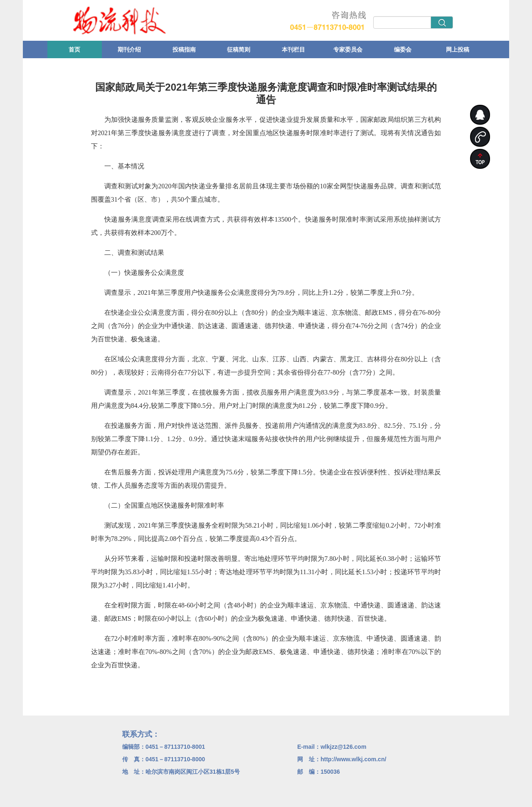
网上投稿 (458, 49)
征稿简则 (239, 49)
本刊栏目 (293, 49)
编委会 (403, 49)
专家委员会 (348, 49)
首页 (74, 49)
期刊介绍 (129, 49)
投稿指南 (184, 49)
